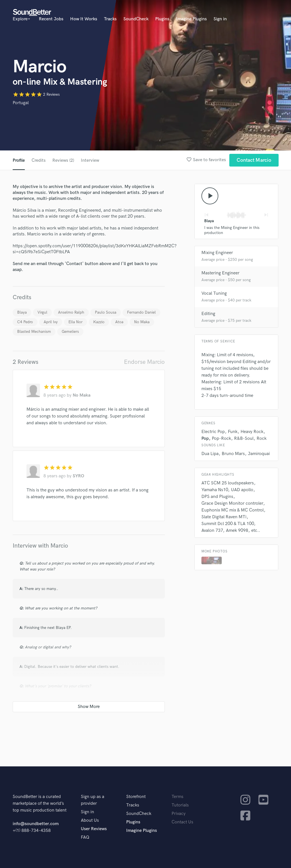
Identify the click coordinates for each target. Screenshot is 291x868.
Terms (177, 797)
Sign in (220, 19)
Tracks (110, 19)
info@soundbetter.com (36, 824)
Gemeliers (70, 332)
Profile (19, 160)
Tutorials (180, 805)
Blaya (22, 312)
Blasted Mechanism (34, 332)
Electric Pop (213, 432)
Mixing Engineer (217, 253)
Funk (233, 432)
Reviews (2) (63, 160)
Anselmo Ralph (71, 312)
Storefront (136, 797)
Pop (205, 439)
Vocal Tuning (214, 293)
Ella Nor (75, 322)
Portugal (21, 103)
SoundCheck (136, 19)
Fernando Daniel (141, 312)
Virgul (42, 312)
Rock (262, 439)
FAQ (85, 837)
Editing (208, 314)
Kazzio (99, 322)
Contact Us (182, 822)
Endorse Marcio (144, 362)
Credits (39, 160)
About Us (90, 820)
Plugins (162, 19)
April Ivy (51, 322)
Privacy (179, 814)
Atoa (119, 322)
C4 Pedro (25, 322)
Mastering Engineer (220, 273)
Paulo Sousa (106, 312)
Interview (90, 160)
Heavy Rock (252, 432)
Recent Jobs (51, 19)
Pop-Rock (221, 439)
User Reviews (94, 829)
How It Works (84, 19)
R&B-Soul (244, 439)
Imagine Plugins (191, 19)
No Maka (142, 322)
